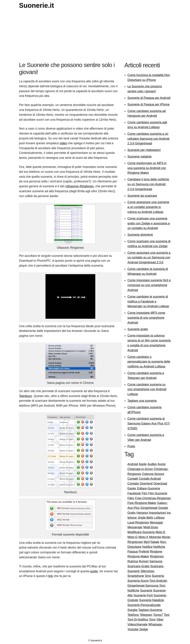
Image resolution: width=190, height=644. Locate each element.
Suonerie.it (36, 5)
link (51, 576)
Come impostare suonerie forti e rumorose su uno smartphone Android (149, 285)
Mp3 (147, 542)
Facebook (134, 493)
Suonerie (146, 591)
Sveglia (132, 610)
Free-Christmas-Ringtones (153, 498)
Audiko (152, 464)
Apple (143, 464)
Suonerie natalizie (139, 157)
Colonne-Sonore (153, 474)
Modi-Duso (151, 527)
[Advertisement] (95, 36)
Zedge (144, 629)
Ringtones (157, 556)
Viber (160, 620)
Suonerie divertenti (140, 235)
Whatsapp (155, 624)
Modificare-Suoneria (141, 532)
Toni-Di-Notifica (138, 620)
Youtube (133, 629)
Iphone (132, 518)
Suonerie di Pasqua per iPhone (148, 104)
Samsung (156, 561)
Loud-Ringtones (138, 523)
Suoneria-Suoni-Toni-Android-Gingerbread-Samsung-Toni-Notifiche (147, 586)
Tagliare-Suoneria (150, 610)
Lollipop (159, 518)
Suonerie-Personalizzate (144, 605)
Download (160, 484)
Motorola (155, 537)
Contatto (133, 484)
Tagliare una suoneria (142, 401)
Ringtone (156, 552)
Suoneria (158, 576)
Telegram (146, 615)
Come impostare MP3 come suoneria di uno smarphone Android (146, 318)
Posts (131, 446)
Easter (132, 488)
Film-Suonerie (158, 493)
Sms (148, 576)
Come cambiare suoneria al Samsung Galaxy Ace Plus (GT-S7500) (149, 423)
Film (144, 493)
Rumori (144, 561)
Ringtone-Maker (138, 556)
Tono (152, 620)
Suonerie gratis (138, 329)
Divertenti (146, 484)
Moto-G (132, 537)
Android (133, 464)
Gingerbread (149, 508)
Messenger (135, 527)
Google (163, 508)
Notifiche (159, 547)
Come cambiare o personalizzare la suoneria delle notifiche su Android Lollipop (149, 362)
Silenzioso (147, 571)
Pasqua (133, 552)
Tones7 (158, 615)
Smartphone (136, 576)
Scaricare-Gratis (138, 566)
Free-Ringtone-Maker (142, 503)
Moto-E (160, 532)
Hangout (142, 513)
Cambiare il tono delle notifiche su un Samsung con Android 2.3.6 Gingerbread (148, 184)
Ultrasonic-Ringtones (79, 186)
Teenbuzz (25, 396)
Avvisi (161, 464)
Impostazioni (157, 513)
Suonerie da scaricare (142, 196)
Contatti (133, 479)
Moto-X (143, 537)
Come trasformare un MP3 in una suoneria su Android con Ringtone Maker (147, 168)
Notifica (147, 547)
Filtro (131, 498)
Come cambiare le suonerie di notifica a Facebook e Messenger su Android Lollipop (148, 302)
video (63, 143)
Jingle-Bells (145, 518)
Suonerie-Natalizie (152, 600)
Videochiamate (137, 624)
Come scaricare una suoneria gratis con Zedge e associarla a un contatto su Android (149, 223)
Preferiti (144, 552)
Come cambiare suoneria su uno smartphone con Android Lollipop (147, 389)
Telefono (133, 615)
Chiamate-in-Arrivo (140, 469)
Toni (167, 615)
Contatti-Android (150, 479)
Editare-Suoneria (148, 488)
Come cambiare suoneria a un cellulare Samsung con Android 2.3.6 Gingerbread (148, 139)
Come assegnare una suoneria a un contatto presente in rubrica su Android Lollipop (148, 207)
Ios (169, 513)
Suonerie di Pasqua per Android (149, 98)
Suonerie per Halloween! (144, 150)
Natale (155, 542)
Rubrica (133, 561)
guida (94, 571)
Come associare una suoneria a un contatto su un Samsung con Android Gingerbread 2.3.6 (149, 258)
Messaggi (156, 523)
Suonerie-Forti (143, 595)
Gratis (131, 513)
